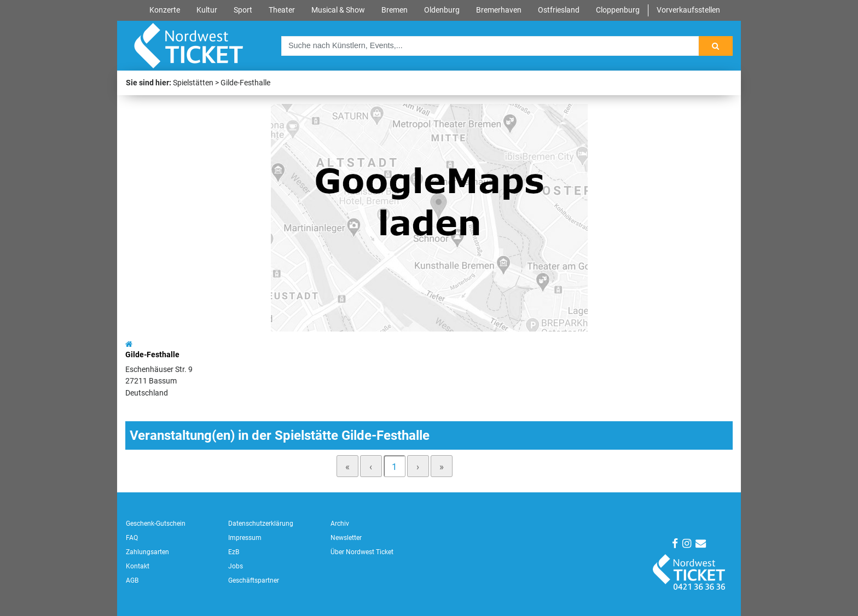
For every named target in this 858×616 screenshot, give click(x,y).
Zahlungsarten (147, 552)
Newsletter (346, 538)
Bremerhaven (499, 10)
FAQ (132, 538)
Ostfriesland (559, 10)
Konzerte (165, 10)
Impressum (245, 538)
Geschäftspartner (254, 580)
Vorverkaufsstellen (688, 10)
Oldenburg (442, 10)
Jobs (236, 566)
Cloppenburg (618, 10)
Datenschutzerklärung (261, 524)
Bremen (395, 10)
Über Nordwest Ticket (362, 552)
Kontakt (138, 566)
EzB (234, 552)
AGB (132, 580)
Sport (243, 10)
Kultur (207, 10)
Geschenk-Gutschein (156, 524)
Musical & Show (338, 10)
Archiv (340, 524)
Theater (282, 10)
